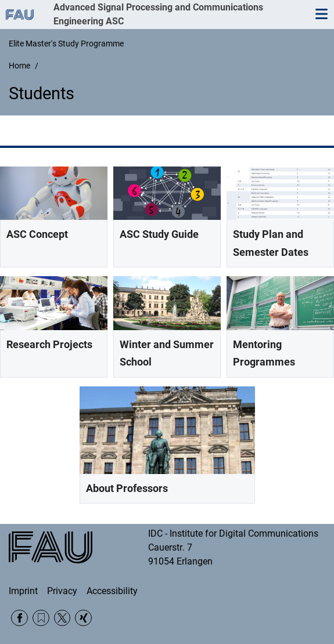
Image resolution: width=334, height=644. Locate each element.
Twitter (62, 618)
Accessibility (112, 591)
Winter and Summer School (167, 353)
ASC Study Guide (159, 234)
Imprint (23, 591)
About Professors (127, 488)
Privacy (62, 591)
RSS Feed (41, 618)
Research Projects (49, 344)
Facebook (19, 618)
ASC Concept (37, 234)
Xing (83, 618)
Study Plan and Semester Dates (271, 243)
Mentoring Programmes (264, 353)
